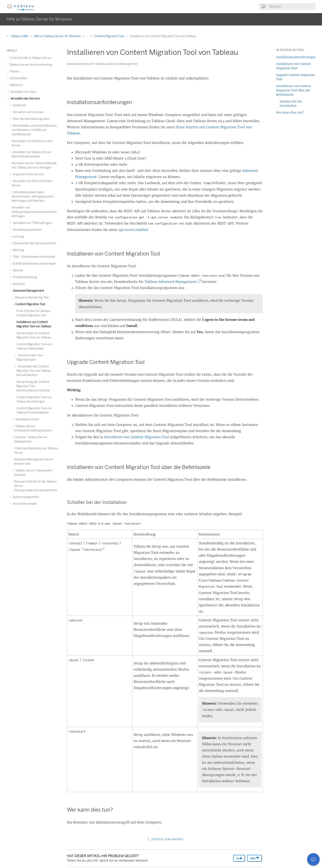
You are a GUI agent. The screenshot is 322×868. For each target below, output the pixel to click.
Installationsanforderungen (296, 57)
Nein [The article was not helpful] (254, 858)
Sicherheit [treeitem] (19, 105)
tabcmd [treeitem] (17, 270)
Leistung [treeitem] (18, 237)
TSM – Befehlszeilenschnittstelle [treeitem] (33, 257)
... (88, 36)
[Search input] (292, 7)
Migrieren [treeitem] (16, 85)
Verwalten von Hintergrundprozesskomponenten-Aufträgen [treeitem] (34, 212)
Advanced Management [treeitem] (28, 291)
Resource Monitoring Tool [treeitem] (31, 298)
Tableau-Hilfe (18, 36)
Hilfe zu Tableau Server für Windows (57, 36)
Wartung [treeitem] (18, 250)
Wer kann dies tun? (290, 112)
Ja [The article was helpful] (239, 858)
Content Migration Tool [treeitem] (29, 304)
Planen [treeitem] (14, 72)
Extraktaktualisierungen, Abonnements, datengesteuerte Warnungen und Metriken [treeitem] (33, 197)
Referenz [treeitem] (18, 284)
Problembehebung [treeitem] (24, 277)
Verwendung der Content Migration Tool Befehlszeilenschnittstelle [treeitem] (33, 386)
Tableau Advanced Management (172, 282)
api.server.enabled (133, 230)
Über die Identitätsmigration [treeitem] (31, 119)
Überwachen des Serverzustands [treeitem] (34, 243)
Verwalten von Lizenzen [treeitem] (28, 112)
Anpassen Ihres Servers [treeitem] (28, 174)
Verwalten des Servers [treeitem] (24, 99)
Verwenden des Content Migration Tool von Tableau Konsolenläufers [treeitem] (34, 371)
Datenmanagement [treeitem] (25, 497)
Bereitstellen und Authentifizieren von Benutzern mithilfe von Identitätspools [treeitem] (34, 130)
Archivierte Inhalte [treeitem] (24, 504)
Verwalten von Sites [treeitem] (22, 92)
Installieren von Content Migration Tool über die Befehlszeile (293, 90)
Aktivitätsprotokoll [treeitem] (26, 419)
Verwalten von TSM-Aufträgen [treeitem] (32, 223)
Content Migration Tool (109, 36)
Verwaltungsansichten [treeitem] (27, 230)
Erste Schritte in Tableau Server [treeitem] (30, 58)
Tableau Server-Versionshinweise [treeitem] (31, 65)
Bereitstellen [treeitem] (18, 78)
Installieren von (137, 437)
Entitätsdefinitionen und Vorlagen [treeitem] (34, 264)
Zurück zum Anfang (165, 839)
